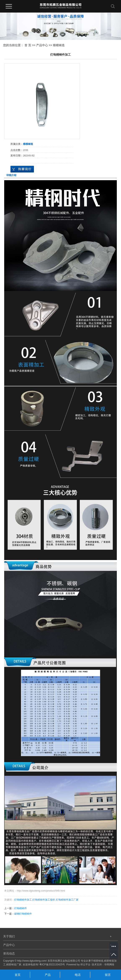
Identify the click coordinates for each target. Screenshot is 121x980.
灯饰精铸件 (21, 908)
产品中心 (42, 45)
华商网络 (109, 965)
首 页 (28, 45)
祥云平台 (85, 965)
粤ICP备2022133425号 (52, 965)
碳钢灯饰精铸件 (23, 914)
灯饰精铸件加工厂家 (67, 900)
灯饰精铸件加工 (23, 900)
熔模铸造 (59, 45)
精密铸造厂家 (14, 965)
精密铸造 (98, 961)
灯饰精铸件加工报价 (44, 900)
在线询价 (22, 169)
